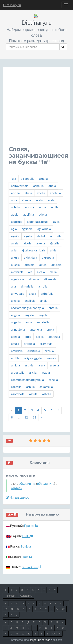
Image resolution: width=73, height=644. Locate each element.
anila (29, 322)
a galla (43, 178)
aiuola (27, 243)
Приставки (11, 596)
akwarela (17, 272)
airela (15, 243)
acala (39, 200)
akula (43, 265)
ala (30, 272)
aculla (55, 207)
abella (41, 193)
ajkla (53, 250)
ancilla (15, 300)
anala (33, 293)
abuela (26, 200)
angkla (29, 315)
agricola (27, 229)
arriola (15, 365)
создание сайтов (40, 640)
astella (47, 394)
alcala (41, 272)
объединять (27, 483)
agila (56, 222)
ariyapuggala (33, 358)
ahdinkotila (44, 236)
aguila (15, 236)
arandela (17, 351)
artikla (29, 365)
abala (52, 186)
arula (42, 365)
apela (50, 329)
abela (28, 193)
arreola (51, 358)
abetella (55, 193)
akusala (56, 265)
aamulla (38, 186)
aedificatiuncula (38, 222)
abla (14, 200)
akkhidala (30, 257)
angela (15, 315)
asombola (18, 394)
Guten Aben (31, 567)
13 (34, 417)
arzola (46, 372)
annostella (18, 329)
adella (43, 214)
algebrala (17, 279)
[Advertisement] (36, 109)
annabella (43, 322)
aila (59, 236)
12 (26, 417)
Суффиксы (26, 596)
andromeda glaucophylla (27, 308)
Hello (28, 536)
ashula (30, 387)
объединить (46, 483)
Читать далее (18, 497)
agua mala (44, 229)
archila (49, 351)
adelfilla (29, 214)
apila (28, 337)
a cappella (28, 178)
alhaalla (34, 279)
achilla (15, 207)
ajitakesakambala (33, 250)
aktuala (29, 265)
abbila (15, 193)
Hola (27, 557)
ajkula (15, 257)
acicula (29, 207)
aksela (15, 265)
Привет (31, 526)
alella (53, 272)
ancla (44, 300)
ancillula (30, 300)
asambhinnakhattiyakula (27, 380)
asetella (16, 387)
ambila (43, 286)
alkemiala (50, 279)
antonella (36, 329)
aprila (40, 337)
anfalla (53, 308)
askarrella (46, 387)
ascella (53, 380)
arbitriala (34, 351)
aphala (15, 337)
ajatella (55, 243)
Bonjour (26, 546)
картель (17, 488)
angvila (16, 322)
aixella (40, 243)
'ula (14, 178)
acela (51, 200)
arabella (29, 344)
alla (13, 286)
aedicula (17, 222)
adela (15, 214)
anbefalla (47, 293)
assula (33, 394)
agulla (28, 236)
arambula (46, 344)
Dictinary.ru (12, 5)
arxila (33, 372)
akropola (48, 257)
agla (14, 229)
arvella (54, 365)
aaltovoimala (20, 186)
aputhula (54, 337)
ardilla (15, 358)
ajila (14, 250)
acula (42, 207)
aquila (15, 344)
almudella (27, 286)
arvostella (18, 372)
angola (43, 315)
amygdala (18, 293)
